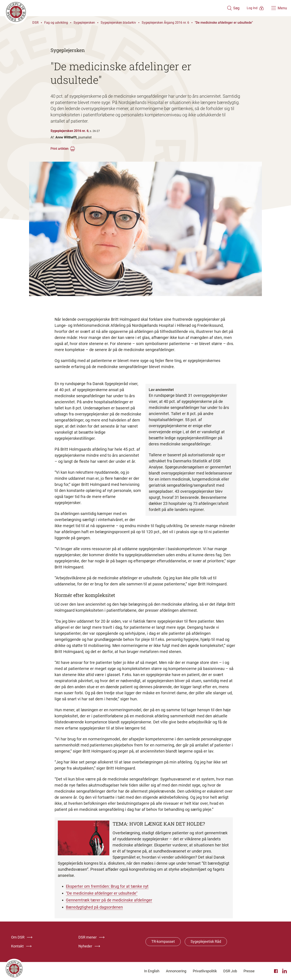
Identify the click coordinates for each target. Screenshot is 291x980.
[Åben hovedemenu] (279, 8)
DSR (35, 23)
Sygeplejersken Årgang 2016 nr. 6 (165, 23)
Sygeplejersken (84, 23)
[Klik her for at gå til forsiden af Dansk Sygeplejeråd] (110, 8)
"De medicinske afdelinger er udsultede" (224, 23)
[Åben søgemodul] (222, 8)
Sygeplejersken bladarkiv (118, 23)
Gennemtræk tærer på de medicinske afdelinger (109, 900)
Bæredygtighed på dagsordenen (94, 907)
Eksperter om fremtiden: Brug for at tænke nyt (107, 886)
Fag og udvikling (56, 23)
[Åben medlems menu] (250, 8)
